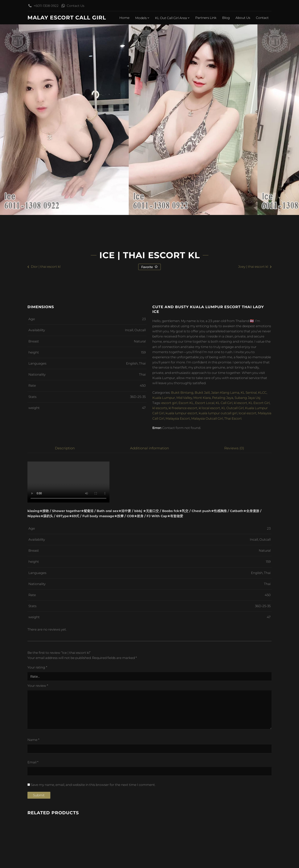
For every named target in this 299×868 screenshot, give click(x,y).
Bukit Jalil (202, 582)
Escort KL (186, 592)
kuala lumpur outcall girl (218, 603)
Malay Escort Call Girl (67, 18)
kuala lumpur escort (181, 603)
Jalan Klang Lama (225, 582)
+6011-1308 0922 (45, 6)
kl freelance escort (183, 597)
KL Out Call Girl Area (172, 18)
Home (124, 18)
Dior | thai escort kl (46, 456)
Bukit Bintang (182, 582)
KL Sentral (249, 582)
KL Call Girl (224, 592)
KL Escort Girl (259, 592)
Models (142, 18)
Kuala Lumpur (164, 587)
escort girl (169, 592)
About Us (243, 18)
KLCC (262, 582)
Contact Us (75, 6)
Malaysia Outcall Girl (207, 608)
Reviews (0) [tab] (235, 638)
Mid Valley (184, 587)
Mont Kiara (202, 587)
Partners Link (206, 18)
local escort (248, 603)
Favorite (147, 456)
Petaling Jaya (223, 587)
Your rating (37, 857)
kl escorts (160, 597)
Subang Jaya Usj (248, 587)
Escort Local (205, 592)
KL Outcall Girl (233, 597)
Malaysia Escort (178, 608)
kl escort (240, 592)
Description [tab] (65, 638)
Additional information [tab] (150, 638)
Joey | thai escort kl (253, 456)
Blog (226, 18)
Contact (262, 18)
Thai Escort (233, 608)
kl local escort (209, 597)
